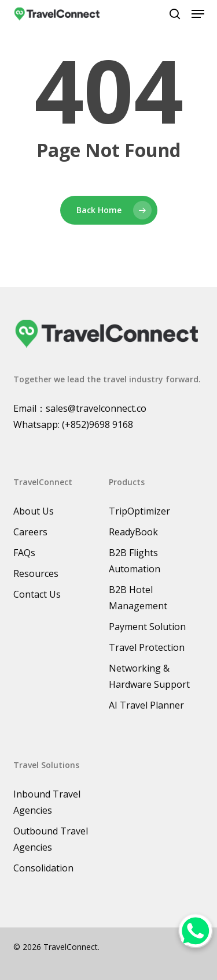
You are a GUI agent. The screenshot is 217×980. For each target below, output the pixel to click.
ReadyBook (133, 532)
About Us (34, 511)
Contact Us (37, 594)
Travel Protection (147, 647)
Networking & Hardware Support (149, 676)
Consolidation (43, 868)
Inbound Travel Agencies (47, 802)
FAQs (24, 553)
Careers (30, 532)
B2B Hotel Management (138, 598)
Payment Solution (147, 627)
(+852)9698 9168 (98, 424)
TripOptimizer (139, 511)
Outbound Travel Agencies (51, 839)
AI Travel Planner (146, 705)
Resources (36, 573)
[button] (198, 14)
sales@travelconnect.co (96, 408)
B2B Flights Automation (135, 561)
